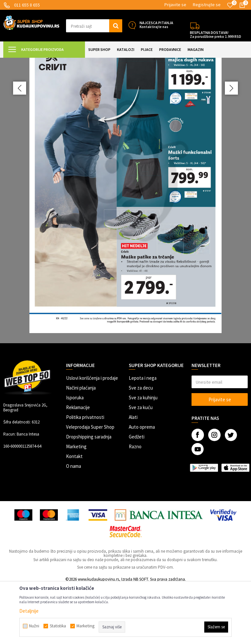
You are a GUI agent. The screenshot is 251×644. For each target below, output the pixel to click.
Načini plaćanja (81, 445)
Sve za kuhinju (143, 455)
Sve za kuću (141, 465)
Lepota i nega (143, 436)
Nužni (34, 626)
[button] (94, 26)
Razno (135, 504)
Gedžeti (137, 494)
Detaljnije (29, 611)
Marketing (76, 504)
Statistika (58, 626)
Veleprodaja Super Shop (90, 485)
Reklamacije (78, 465)
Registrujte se (207, 5)
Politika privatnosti (85, 475)
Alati (133, 475)
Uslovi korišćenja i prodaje (92, 436)
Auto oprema (142, 485)
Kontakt (74, 514)
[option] (125, 229)
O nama (74, 524)
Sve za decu (141, 445)
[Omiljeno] (230, 5)
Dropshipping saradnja (89, 494)
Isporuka (75, 455)
